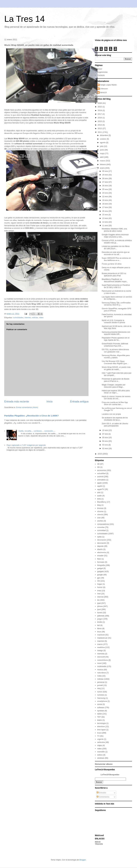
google (100, 575)
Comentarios (103, 797)
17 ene (105, 207)
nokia (99, 676)
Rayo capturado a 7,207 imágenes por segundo (26, 445)
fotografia (101, 565)
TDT (99, 717)
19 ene (105, 200)
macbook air (102, 638)
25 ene (105, 189)
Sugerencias (102, 72)
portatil (100, 685)
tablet (99, 714)
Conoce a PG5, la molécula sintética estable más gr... (117, 242)
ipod (99, 609)
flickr (99, 559)
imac (99, 591)
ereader (100, 556)
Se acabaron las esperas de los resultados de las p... (115, 419)
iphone (100, 606)
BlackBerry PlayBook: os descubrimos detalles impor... (115, 280)
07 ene (105, 434)
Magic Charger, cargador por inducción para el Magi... (114, 386)
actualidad (101, 473)
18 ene (105, 204)
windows (101, 758)
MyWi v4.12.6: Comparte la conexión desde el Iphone (113, 321)
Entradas (101, 793)
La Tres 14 (25, 19)
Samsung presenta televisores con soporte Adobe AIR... (116, 333)
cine (99, 518)
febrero (103, 164)
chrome (100, 511)
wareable (101, 752)
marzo (103, 161)
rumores (101, 695)
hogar (100, 584)
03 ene (105, 445)
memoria (101, 654)
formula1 (101, 562)
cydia (99, 537)
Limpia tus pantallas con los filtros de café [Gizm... (116, 247)
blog (99, 505)
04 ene (105, 441)
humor (100, 587)
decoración (102, 543)
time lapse (101, 730)
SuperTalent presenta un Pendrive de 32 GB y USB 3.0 (116, 286)
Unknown (104, 89)
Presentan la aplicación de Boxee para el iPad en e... (116, 380)
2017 (100, 114)
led (98, 625)
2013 (100, 125)
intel (99, 594)
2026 (100, 103)
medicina (101, 647)
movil (99, 663)
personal (101, 682)
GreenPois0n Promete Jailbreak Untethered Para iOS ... (115, 345)
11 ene (105, 226)
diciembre (104, 135)
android (100, 477)
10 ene (105, 430)
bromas (100, 508)
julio (102, 146)
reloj (99, 688)
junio (102, 150)
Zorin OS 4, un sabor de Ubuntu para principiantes (115, 425)
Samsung (101, 698)
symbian (101, 711)
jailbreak (101, 616)
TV (98, 736)
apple (99, 483)
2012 (100, 128)
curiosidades (18, 318)
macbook (101, 635)
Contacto (101, 75)
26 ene (105, 186)
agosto (103, 142)
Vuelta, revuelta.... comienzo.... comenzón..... (37, 431)
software (101, 707)
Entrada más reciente (17, 402)
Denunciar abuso (104, 764)
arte (99, 492)
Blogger (82, 860)
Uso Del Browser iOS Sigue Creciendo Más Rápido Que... (115, 362)
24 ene (105, 193)
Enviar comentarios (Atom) (27, 407)
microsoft (101, 657)
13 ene (105, 218)
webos (100, 755)
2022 (100, 107)
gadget (100, 568)
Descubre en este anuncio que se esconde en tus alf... (116, 253)
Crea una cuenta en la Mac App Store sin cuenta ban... (115, 403)
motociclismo (103, 660)
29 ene (105, 175)
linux (99, 632)
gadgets (100, 571)
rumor (100, 692)
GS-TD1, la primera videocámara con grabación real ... (115, 351)
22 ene (105, 196)
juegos (100, 619)
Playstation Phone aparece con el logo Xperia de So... (116, 339)
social (100, 704)
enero (103, 168)
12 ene (105, 222)
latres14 (103, 92)
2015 (100, 121)
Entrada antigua (79, 402)
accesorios (102, 470)
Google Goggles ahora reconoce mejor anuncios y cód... (115, 236)
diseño (100, 549)
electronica (102, 552)
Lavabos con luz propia (111, 414)
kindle (100, 622)
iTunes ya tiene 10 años (112, 264)
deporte (100, 546)
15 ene (105, 215)
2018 (100, 110)
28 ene (105, 178)
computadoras (103, 524)
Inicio (50, 402)
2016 (100, 118)
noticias (35, 318)
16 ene (105, 211)
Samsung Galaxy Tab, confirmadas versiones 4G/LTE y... (116, 304)
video (41, 318)
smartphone (102, 701)
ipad (99, 603)
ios (98, 600)
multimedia (102, 666)
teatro (100, 720)
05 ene (105, 438)
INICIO (98, 842)
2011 (100, 132)
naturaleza (102, 673)
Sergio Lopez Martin (108, 85)
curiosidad (101, 530)
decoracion (102, 540)
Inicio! (100, 69)
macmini (101, 641)
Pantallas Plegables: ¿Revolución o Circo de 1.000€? (31, 416)
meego (100, 650)
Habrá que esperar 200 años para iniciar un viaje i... (116, 392)
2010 (100, 454)
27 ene (105, 182)
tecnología (101, 723)
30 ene (105, 171)
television (101, 727)
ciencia (100, 515)
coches (100, 521)
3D (98, 464)
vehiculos (101, 742)
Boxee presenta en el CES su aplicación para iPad (114, 274)
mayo (103, 154)
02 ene (105, 448)
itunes (100, 613)
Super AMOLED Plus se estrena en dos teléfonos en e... (116, 259)
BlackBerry (102, 502)
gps (99, 578)
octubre (103, 139)
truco (99, 733)
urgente (100, 739)
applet (100, 486)
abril (102, 157)
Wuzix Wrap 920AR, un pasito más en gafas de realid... (116, 368)
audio (99, 496)
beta (99, 499)
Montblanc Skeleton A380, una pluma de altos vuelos (114, 230)
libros (99, 628)
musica (100, 670)
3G (98, 467)
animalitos (101, 480)
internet (28, 318)
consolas (101, 527)
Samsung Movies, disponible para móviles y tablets (116, 356)
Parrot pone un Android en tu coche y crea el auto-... (116, 292)
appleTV (101, 489)
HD (99, 581)
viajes (100, 745)
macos (100, 644)
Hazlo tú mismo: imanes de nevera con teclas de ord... (116, 398)
